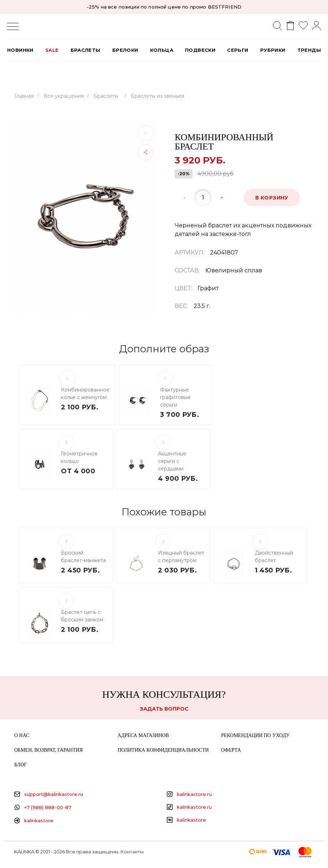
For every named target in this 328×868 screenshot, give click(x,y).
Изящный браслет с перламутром (181, 557)
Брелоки (125, 50)
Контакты (132, 852)
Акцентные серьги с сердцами (172, 461)
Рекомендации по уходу (255, 735)
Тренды (309, 50)
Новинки (20, 50)
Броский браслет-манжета (83, 557)
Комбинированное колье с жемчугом (85, 393)
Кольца (162, 50)
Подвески (200, 50)
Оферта (231, 750)
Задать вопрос (164, 709)
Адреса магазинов (143, 735)
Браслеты (86, 50)
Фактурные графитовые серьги (175, 397)
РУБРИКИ (273, 50)
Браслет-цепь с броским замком (82, 616)
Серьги (238, 50)
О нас (22, 735)
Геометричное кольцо (79, 457)
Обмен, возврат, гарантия (48, 750)
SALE (52, 50)
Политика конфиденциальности (163, 750)
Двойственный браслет (274, 557)
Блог (20, 765)
